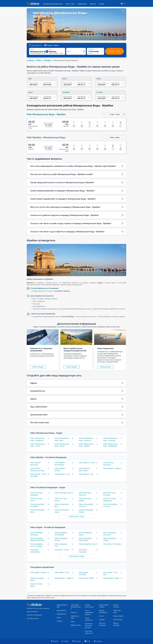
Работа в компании (102, 624)
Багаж (59, 618)
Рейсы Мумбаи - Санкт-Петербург (38, 475)
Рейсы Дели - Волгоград (112, 544)
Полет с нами (70, 4)
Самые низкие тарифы (104, 606)
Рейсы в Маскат (118, 616)
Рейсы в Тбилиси (116, 606)
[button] (76, 166)
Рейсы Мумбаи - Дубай (111, 578)
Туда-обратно (36, 45)
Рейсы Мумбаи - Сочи (62, 474)
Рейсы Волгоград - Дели (63, 493)
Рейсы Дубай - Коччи (62, 572)
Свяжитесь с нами (75, 617)
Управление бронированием (76, 607)
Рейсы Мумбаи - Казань (87, 463)
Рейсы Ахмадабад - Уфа (87, 544)
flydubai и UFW (76, 625)
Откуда (32, 50)
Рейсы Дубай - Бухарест (39, 572)
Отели (101, 616)
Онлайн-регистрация (89, 606)
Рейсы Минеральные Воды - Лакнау (62, 445)
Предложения (61, 610)
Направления (82, 4)
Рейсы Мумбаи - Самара (112, 468)
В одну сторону (52, 45)
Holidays (102, 619)
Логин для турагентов (89, 632)
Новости (74, 612)
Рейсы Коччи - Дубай (86, 578)
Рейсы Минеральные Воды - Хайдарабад (110, 445)
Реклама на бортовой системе (89, 626)
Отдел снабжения (89, 619)
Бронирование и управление (53, 4)
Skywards (93, 4)
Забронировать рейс (62, 606)
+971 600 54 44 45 (33, 619)
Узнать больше (38, 367)
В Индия (48, 60)
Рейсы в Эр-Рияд (117, 611)
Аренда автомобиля (103, 611)
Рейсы (39, 60)
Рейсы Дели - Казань (62, 550)
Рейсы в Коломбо (116, 624)
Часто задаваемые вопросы (89, 612)
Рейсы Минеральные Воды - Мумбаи (86, 445)
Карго (73, 622)
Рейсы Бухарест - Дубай (63, 578)
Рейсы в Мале (118, 619)
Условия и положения (34, 615)
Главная (30, 60)
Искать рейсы (114, 51)
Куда (50, 50)
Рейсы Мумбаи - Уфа (86, 474)
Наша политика (32, 611)
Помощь (102, 4)
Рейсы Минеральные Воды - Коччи (37, 445)
